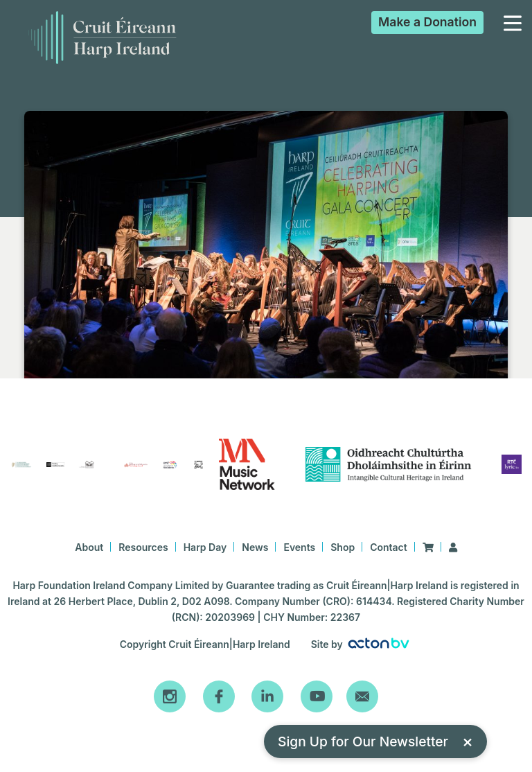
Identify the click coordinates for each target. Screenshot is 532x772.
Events (299, 547)
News (255, 547)
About (89, 547)
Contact (389, 547)
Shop (343, 547)
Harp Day (205, 547)
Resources (143, 547)
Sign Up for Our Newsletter (375, 741)
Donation (427, 22)
